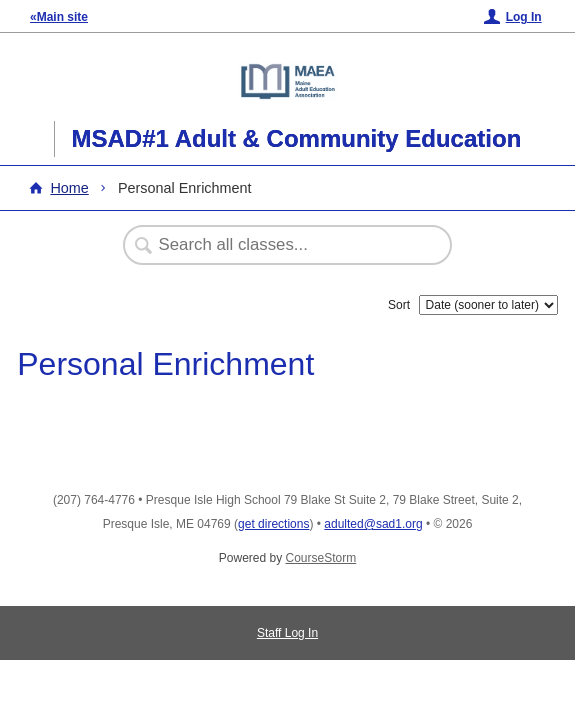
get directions (273, 524)
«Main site (59, 17)
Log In (524, 17)
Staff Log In (287, 633)
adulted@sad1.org (373, 524)
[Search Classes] (277, 245)
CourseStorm (321, 558)
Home (69, 188)
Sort (399, 305)
